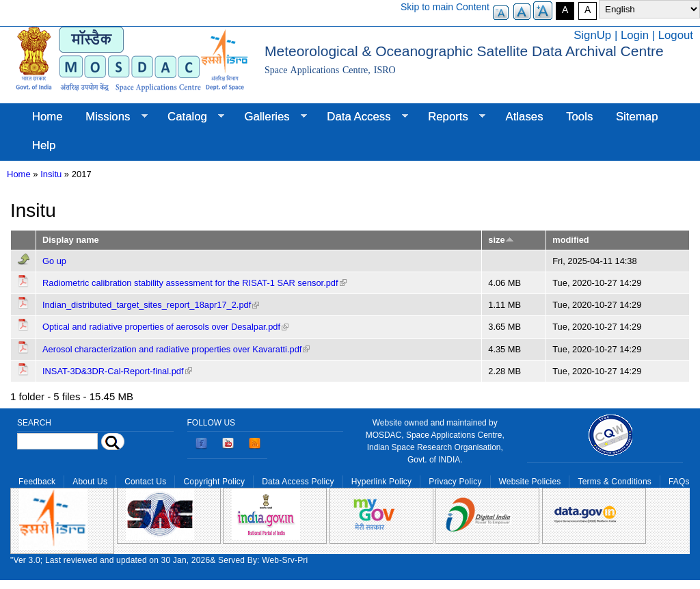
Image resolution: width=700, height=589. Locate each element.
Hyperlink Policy (381, 482)
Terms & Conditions (615, 482)
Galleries (270, 117)
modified (570, 240)
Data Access (361, 117)
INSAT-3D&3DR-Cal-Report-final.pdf (117, 371)
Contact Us (145, 482)
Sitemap (637, 117)
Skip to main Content (445, 7)
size (501, 240)
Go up (54, 261)
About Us (90, 482)
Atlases (525, 117)
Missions (110, 117)
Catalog (190, 117)
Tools (579, 117)
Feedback (37, 482)
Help (44, 145)
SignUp (592, 35)
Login (635, 35)
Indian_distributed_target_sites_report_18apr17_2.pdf (151, 305)
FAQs (679, 482)
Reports (451, 117)
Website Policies (530, 482)
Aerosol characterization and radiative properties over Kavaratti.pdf (176, 349)
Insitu (51, 174)
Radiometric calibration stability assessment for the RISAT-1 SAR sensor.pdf (194, 283)
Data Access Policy (298, 482)
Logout (676, 35)
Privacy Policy (455, 482)
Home (48, 117)
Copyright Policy (214, 482)
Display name (71, 240)
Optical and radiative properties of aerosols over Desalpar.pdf (165, 327)
